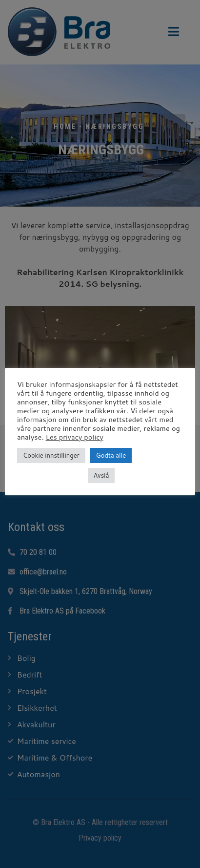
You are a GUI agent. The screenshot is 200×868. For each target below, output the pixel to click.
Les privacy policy (75, 437)
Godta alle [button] (111, 455)
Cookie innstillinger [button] (51, 455)
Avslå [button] (101, 475)
